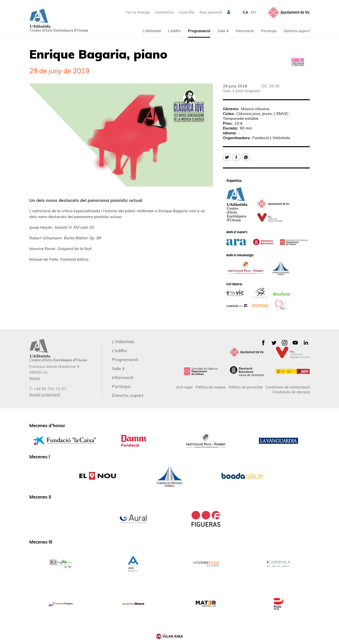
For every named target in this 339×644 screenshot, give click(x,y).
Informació (245, 31)
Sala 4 (223, 31)
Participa (269, 31)
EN (253, 12)
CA (245, 12)
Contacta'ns (164, 12)
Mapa (35, 378)
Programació (199, 31)
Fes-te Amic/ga (138, 12)
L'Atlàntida (152, 31)
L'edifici (174, 31)
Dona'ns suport (297, 31)
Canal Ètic (187, 12)
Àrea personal (211, 12)
